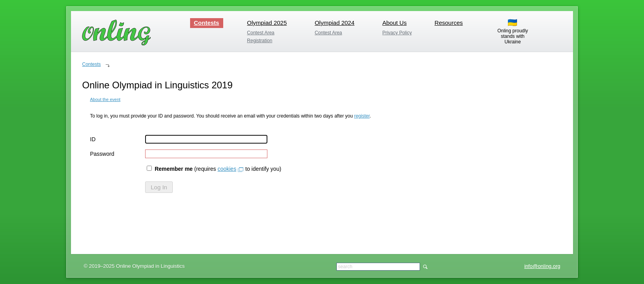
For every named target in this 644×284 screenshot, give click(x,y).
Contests (207, 23)
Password (102, 154)
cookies (227, 169)
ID (93, 139)
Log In (159, 187)
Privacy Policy (397, 33)
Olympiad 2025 (267, 23)
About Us (394, 23)
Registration (259, 41)
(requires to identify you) (214, 169)
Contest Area (260, 33)
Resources (449, 23)
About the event (105, 99)
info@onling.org (542, 266)
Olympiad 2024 (335, 23)
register (362, 116)
